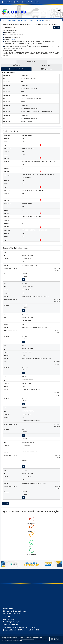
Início (4, 20)
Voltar (5, 504)
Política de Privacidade (27, 639)
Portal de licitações (27, 20)
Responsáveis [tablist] (47, 69)
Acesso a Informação (14, 20)
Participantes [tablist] (47, 65)
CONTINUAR (55, 639)
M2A (13, 39)
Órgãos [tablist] (16, 65)
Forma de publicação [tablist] (16, 69)
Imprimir (56, 27)
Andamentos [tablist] (31, 62)
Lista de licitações (39, 20)
